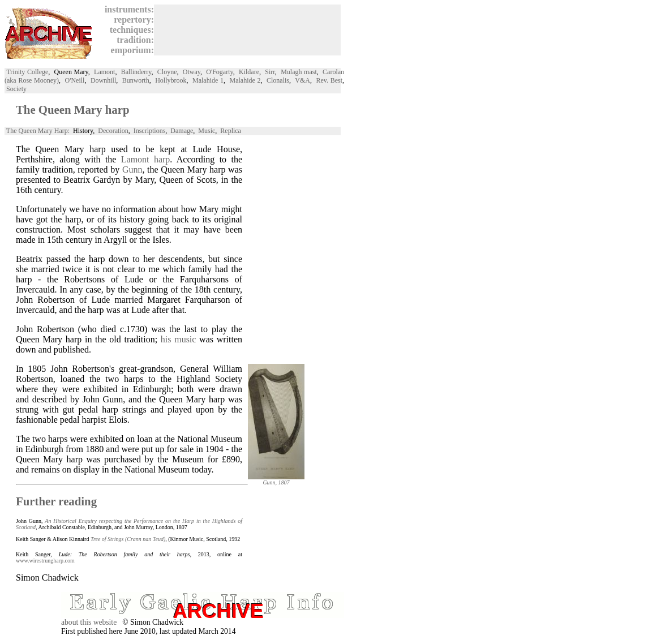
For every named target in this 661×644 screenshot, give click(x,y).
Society (16, 89)
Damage (182, 131)
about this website (89, 622)
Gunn (132, 169)
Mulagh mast (299, 72)
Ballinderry (136, 72)
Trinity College (27, 72)
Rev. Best (329, 80)
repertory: (132, 20)
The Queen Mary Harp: (38, 131)
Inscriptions (150, 131)
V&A (302, 80)
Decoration (113, 131)
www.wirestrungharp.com (45, 561)
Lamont (104, 72)
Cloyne (167, 72)
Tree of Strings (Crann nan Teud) (128, 539)
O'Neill (75, 80)
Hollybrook (171, 80)
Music (207, 131)
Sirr (270, 72)
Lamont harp (146, 159)
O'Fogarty (219, 72)
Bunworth (136, 80)
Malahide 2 (245, 80)
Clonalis (278, 80)
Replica (231, 131)
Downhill (103, 80)
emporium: (130, 50)
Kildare (249, 72)
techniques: (130, 30)
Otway (192, 72)
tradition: (133, 40)
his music (179, 339)
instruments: (127, 9)
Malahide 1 (208, 80)
